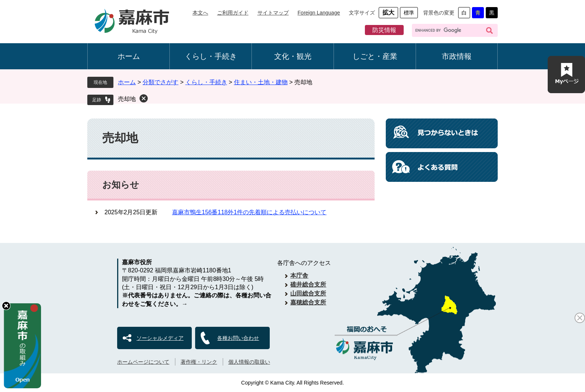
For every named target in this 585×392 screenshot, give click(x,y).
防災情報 (384, 30)
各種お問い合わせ (238, 338)
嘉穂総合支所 (308, 302)
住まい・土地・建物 (261, 82)
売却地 (127, 99)
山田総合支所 (308, 293)
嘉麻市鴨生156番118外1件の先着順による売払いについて (249, 212)
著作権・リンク (199, 362)
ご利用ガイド (233, 13)
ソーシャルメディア (160, 338)
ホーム (129, 56)
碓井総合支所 (308, 284)
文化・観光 (293, 56)
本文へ (200, 13)
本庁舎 (299, 276)
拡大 (388, 12)
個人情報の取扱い (249, 362)
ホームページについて (143, 362)
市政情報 (457, 56)
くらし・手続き (211, 56)
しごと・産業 (375, 56)
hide (6, 306)
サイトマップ (273, 13)
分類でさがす (160, 82)
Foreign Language (319, 13)
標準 (409, 13)
